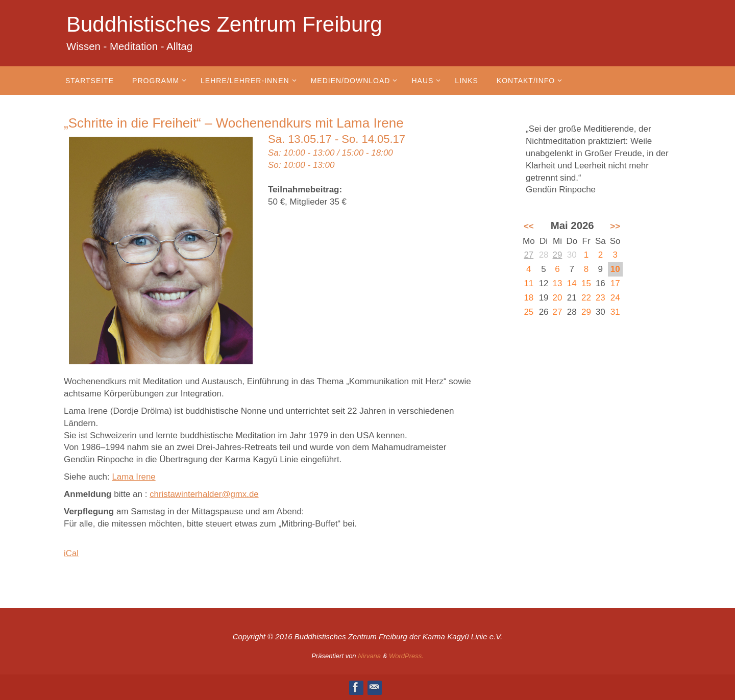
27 (529, 255)
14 (572, 283)
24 (615, 298)
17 (615, 283)
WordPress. (406, 656)
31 (615, 312)
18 (529, 298)
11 (529, 283)
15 (586, 283)
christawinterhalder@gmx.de (205, 494)
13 (558, 283)
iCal (71, 553)
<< (529, 226)
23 (601, 298)
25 (529, 312)
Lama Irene (134, 477)
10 (615, 269)
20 (558, 298)
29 (558, 255)
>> (615, 226)
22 (586, 298)
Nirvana (369, 656)
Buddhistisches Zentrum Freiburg (224, 24)
